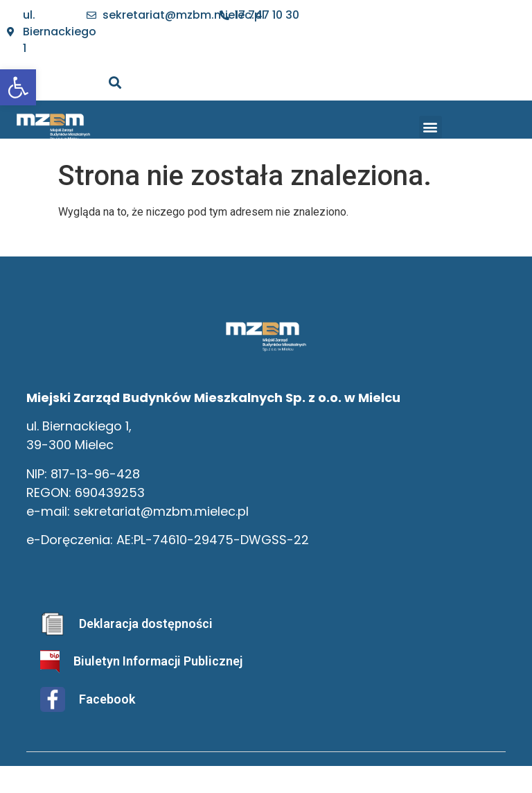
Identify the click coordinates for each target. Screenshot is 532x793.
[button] (431, 127)
